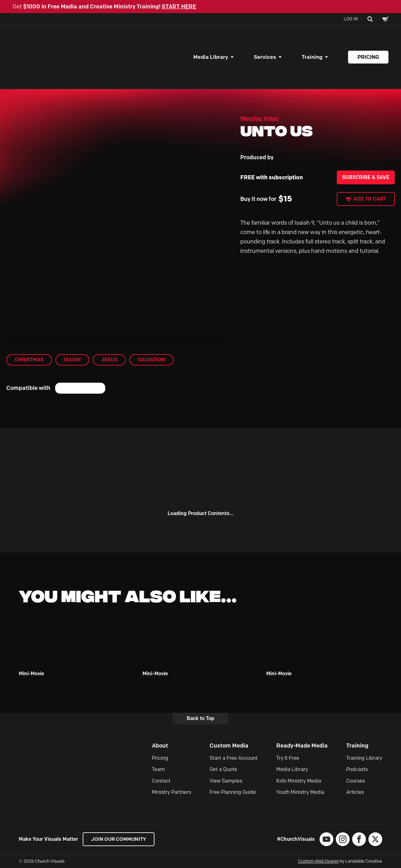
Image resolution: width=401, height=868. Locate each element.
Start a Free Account (234, 758)
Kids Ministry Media (299, 781)
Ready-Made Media (302, 746)
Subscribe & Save (366, 177)
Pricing (368, 57)
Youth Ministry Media (300, 792)
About (160, 746)
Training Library (364, 758)
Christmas (29, 360)
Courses (356, 781)
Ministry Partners (172, 792)
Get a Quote (223, 769)
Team (158, 769)
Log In (351, 19)
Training (312, 57)
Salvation (151, 360)
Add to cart (370, 199)
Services (265, 57)
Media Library (211, 57)
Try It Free (288, 758)
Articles (355, 792)
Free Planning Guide (233, 792)
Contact (161, 781)
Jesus (109, 360)
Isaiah (72, 360)
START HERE (179, 7)
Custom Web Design (318, 861)
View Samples (226, 781)
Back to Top (200, 718)
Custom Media (229, 746)
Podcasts (357, 769)
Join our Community (119, 839)
